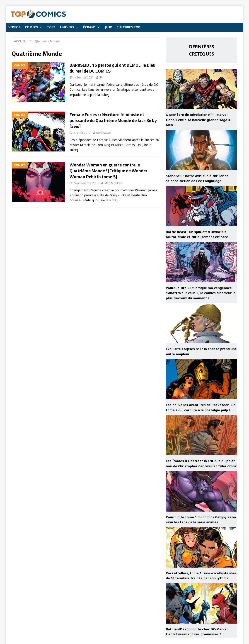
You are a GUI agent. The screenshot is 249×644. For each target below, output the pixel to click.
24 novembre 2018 (86, 183)
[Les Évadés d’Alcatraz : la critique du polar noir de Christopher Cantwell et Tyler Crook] (202, 435)
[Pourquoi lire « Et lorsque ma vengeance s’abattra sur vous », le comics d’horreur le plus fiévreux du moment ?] (202, 262)
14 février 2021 (83, 77)
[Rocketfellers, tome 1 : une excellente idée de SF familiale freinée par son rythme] (202, 547)
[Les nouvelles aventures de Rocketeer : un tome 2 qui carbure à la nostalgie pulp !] (202, 379)
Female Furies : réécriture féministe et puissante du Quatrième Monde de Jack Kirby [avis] (113, 120)
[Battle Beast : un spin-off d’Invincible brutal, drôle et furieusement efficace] (202, 206)
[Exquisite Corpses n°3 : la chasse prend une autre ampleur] (202, 323)
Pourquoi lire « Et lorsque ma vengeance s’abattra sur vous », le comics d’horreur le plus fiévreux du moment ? (201, 293)
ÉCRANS (92, 27)
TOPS (51, 27)
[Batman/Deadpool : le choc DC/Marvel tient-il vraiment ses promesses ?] (202, 603)
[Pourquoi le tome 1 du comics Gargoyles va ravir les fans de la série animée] (202, 491)
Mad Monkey (113, 183)
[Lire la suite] (100, 95)
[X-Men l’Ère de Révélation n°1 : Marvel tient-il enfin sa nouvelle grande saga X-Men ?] (202, 89)
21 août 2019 (82, 133)
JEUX (108, 27)
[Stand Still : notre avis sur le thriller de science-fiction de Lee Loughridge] (202, 150)
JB (101, 77)
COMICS (34, 27)
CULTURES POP (128, 27)
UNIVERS (69, 27)
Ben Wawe (104, 133)
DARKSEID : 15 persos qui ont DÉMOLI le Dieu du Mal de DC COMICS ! (112, 68)
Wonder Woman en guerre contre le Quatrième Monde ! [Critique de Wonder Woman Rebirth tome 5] (109, 171)
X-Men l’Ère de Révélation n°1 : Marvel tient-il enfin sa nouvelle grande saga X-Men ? (199, 120)
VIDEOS (14, 27)
